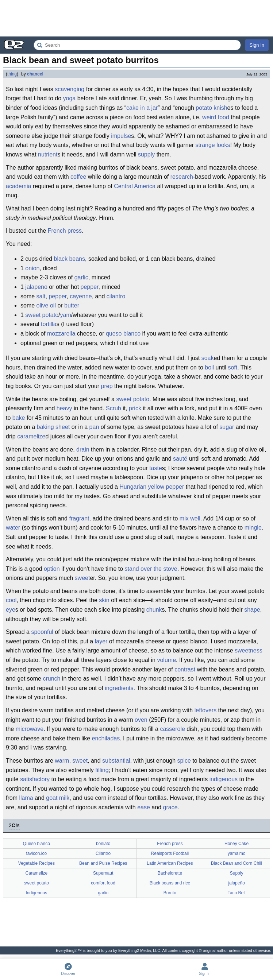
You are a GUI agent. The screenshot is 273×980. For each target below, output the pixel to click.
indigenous (224, 779)
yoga (70, 98)
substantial (116, 761)
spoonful (42, 632)
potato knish (211, 108)
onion (32, 268)
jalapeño (236, 883)
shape (252, 610)
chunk (154, 610)
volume (166, 660)
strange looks (213, 145)
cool (11, 600)
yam (66, 315)
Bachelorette (170, 873)
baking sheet (53, 427)
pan (94, 427)
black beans (70, 259)
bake (19, 418)
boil (209, 367)
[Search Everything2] (137, 45)
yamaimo (237, 853)
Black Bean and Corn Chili (237, 863)
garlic (81, 277)
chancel (35, 74)
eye (11, 610)
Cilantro (103, 853)
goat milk (58, 798)
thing (12, 74)
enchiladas (106, 738)
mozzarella (61, 334)
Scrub (114, 408)
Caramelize (37, 873)
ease (144, 807)
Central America (135, 186)
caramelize (31, 436)
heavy (64, 408)
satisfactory (35, 779)
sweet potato (42, 315)
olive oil (46, 305)
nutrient (48, 154)
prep (107, 386)
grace (170, 807)
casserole (172, 729)
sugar (227, 427)
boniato (103, 844)
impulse (121, 136)
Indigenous (37, 893)
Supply (237, 873)
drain (83, 450)
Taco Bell (237, 893)
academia (18, 186)
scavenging (70, 89)
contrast (185, 669)
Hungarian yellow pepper (152, 487)
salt (41, 296)
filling (102, 770)
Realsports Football (170, 853)
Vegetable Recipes (36, 863)
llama (26, 798)
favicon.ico (37, 853)
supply (146, 154)
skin (104, 600)
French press (65, 231)
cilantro (116, 296)
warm (62, 761)
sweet (82, 578)
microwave (30, 729)
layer (101, 641)
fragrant (79, 518)
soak (208, 358)
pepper (90, 287)
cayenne (81, 296)
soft (232, 367)
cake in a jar (142, 108)
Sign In (257, 45)
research (182, 177)
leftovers (205, 710)
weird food (216, 117)
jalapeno (36, 287)
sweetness (249, 650)
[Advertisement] (136, 18)
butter (72, 305)
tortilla (49, 324)
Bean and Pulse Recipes (103, 863)
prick (135, 408)
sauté (180, 459)
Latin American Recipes (170, 863)
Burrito (170, 893)
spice (184, 761)
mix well (190, 518)
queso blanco (123, 334)
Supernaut (103, 873)
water (13, 528)
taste (156, 468)
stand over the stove (151, 569)
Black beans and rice (170, 883)
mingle (253, 528)
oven (141, 720)
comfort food (103, 883)
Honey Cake (237, 844)
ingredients (119, 688)
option (52, 569)
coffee (78, 177)
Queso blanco (36, 844)
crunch (51, 679)
